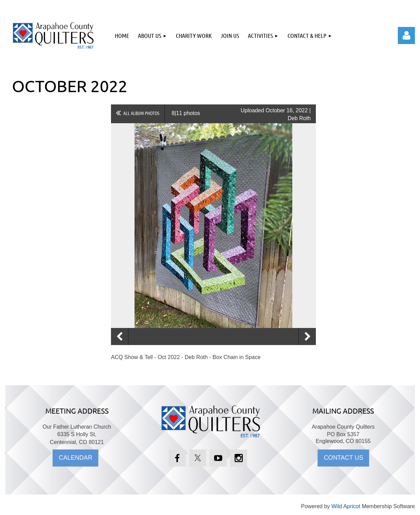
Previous (120, 337)
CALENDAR (75, 458)
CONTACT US (343, 458)
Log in (406, 35)
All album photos (141, 113)
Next (307, 337)
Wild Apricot (346, 506)
